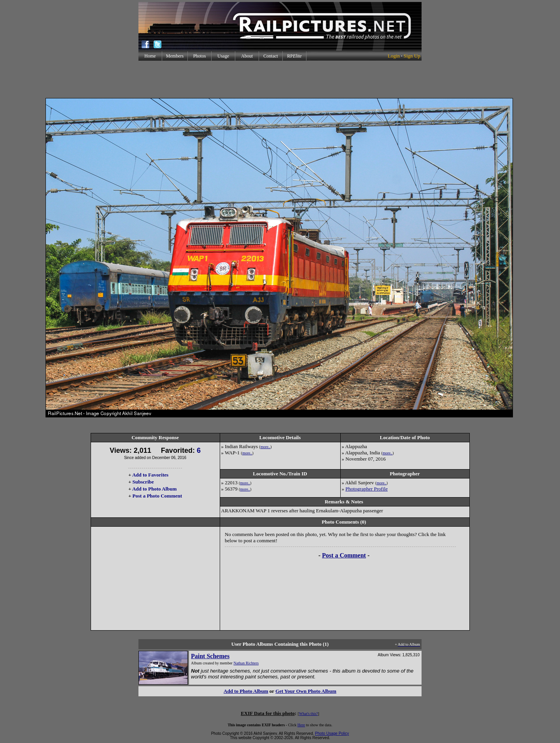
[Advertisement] (280, 79)
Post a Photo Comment (157, 496)
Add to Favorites (150, 475)
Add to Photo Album (155, 489)
